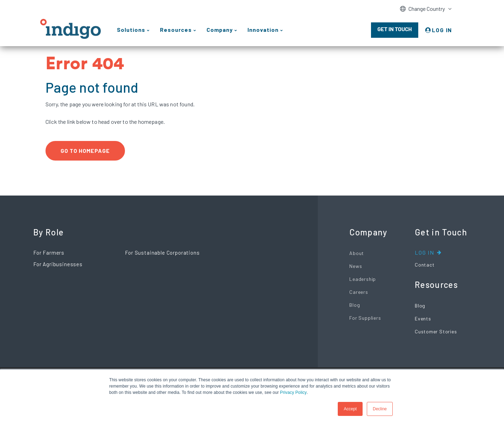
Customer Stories (436, 331)
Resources (436, 285)
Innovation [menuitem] (263, 30)
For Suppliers (365, 318)
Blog (355, 305)
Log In (425, 252)
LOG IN (442, 30)
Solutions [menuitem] (131, 30)
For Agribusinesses (58, 264)
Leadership (363, 279)
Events (423, 318)
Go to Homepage (85, 151)
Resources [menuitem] (176, 30)
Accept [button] (350, 409)
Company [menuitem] (220, 30)
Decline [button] (380, 409)
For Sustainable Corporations (162, 253)
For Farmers (49, 253)
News (356, 266)
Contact (425, 265)
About (357, 253)
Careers (359, 292)
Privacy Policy (293, 392)
